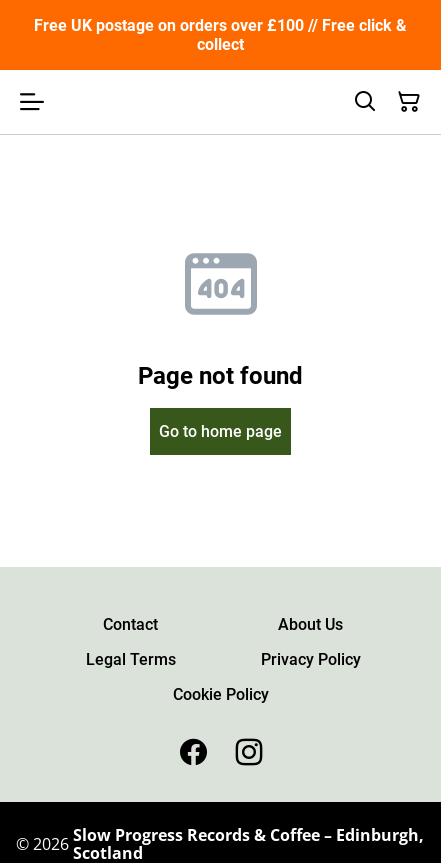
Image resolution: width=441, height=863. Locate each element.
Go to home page (220, 431)
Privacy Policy (311, 659)
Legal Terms (131, 659)
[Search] (365, 102)
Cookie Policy (221, 694)
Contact (130, 624)
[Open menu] (32, 102)
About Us (310, 624)
